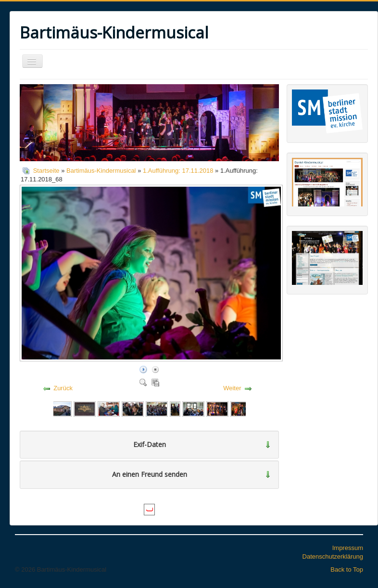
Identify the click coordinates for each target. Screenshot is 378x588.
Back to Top (347, 569)
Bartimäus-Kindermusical (101, 171)
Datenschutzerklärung (333, 556)
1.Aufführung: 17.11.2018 (178, 171)
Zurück (63, 388)
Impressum (348, 548)
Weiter (232, 388)
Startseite (46, 171)
